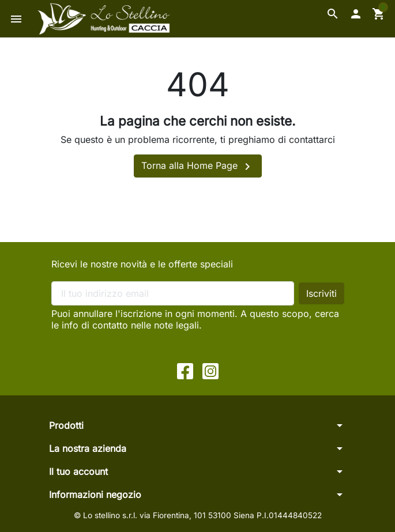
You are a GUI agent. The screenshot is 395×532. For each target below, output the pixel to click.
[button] (333, 14)
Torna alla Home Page (198, 167)
